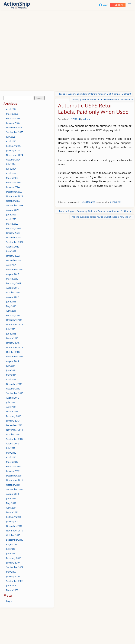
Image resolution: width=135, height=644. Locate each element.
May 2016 (11, 306)
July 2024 (11, 164)
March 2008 (12, 590)
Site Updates (88, 202)
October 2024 (13, 160)
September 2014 (15, 357)
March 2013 (12, 411)
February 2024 (14, 182)
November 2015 (15, 324)
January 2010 (13, 563)
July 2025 (11, 137)
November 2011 (15, 480)
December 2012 (14, 425)
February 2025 (14, 146)
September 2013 (15, 393)
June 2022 (11, 251)
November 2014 (15, 347)
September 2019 (15, 270)
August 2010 (13, 544)
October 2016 (13, 292)
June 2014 (11, 370)
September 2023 (15, 205)
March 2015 (12, 338)
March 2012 (12, 462)
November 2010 (15, 531)
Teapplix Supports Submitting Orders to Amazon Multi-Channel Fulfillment (94, 94)
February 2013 (14, 416)
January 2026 (13, 123)
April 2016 (11, 311)
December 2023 (14, 192)
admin (86, 119)
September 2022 (15, 242)
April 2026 (11, 109)
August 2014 (13, 361)
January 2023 (13, 233)
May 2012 (11, 453)
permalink (115, 202)
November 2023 (15, 196)
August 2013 (13, 398)
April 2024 (11, 173)
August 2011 (13, 494)
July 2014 (11, 366)
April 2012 (11, 457)
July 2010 (11, 549)
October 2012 (13, 434)
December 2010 (14, 526)
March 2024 (12, 178)
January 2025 (13, 150)
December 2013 (14, 384)
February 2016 (14, 315)
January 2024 (13, 187)
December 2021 (14, 260)
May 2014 (11, 375)
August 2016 (13, 297)
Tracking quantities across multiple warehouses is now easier (102, 99)
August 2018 (13, 288)
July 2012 (11, 448)
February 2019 (14, 283)
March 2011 (12, 512)
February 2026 (14, 118)
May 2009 (11, 572)
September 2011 (15, 489)
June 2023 (11, 215)
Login (104, 5)
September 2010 (15, 540)
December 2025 (14, 128)
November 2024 (15, 155)
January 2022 (13, 256)
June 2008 (11, 586)
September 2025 (15, 132)
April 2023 (11, 219)
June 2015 (11, 334)
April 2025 (11, 141)
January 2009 (13, 576)
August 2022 (13, 247)
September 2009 (15, 567)
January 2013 (13, 421)
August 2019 (13, 274)
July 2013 (11, 402)
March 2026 (12, 114)
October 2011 (13, 485)
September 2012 (15, 439)
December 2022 (14, 237)
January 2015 (13, 343)
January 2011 (13, 521)
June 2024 (11, 169)
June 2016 (11, 302)
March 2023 (12, 224)
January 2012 (13, 471)
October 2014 (13, 352)
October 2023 (13, 201)
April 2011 (11, 508)
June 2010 (11, 553)
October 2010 (13, 535)
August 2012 (13, 444)
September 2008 (15, 581)
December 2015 (14, 320)
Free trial (118, 5)
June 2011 (11, 499)
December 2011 (14, 476)
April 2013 (11, 407)
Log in (9, 601)
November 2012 (15, 430)
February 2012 (14, 466)
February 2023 (14, 228)
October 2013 (13, 389)
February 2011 (14, 517)
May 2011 (11, 503)
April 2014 (11, 379)
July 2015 (11, 329)
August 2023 (13, 210)
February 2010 (14, 558)
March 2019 (12, 279)
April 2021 (11, 265)
